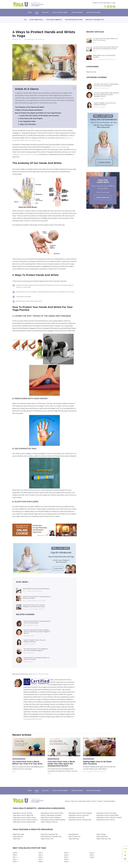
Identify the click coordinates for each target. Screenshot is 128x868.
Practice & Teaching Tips (95, 20)
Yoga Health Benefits (54, 20)
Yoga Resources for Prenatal (106, 813)
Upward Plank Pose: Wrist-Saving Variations (36, 589)
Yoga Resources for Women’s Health (109, 818)
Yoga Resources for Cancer (106, 820)
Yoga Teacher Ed (74, 836)
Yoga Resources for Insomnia (78, 815)
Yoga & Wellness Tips (103, 839)
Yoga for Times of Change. (41, 674)
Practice (45, 12)
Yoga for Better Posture (49, 822)
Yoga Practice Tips (47, 839)
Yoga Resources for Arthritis (22, 813)
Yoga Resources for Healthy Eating (53, 820)
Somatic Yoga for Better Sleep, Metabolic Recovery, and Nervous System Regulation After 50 (37, 632)
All (26, 20)
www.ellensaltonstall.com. (33, 719)
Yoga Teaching (73, 839)
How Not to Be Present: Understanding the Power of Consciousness (37, 622)
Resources (74, 801)
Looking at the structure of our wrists (26, 154)
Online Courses (77, 12)
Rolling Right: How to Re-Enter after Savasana (104, 56)
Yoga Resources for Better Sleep (24, 818)
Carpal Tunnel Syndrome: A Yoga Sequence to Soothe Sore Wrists (37, 597)
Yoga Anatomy (18, 836)
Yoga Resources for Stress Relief (107, 815)
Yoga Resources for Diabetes (51, 818)
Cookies (100, 801)
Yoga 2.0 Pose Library (60, 12)
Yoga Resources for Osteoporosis (80, 820)
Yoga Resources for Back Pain (23, 815)
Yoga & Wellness (102, 836)
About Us (67, 801)
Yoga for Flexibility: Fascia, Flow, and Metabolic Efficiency (34, 641)
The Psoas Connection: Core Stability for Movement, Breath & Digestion (36, 650)
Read (37, 12)
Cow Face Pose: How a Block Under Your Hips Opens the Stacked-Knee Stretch (105, 48)
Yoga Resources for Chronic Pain (52, 813)
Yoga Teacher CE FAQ (85, 801)
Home (30, 12)
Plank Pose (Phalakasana (59, 147)
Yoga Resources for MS (76, 818)
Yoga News (17, 839)
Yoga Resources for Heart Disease (80, 813)
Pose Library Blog (36, 20)
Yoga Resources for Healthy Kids (24, 822)
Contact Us (95, 3)
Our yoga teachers (93, 12)
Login (114, 3)
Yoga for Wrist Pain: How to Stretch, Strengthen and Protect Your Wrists (34, 606)
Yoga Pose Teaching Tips (49, 834)
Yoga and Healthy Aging (74, 20)
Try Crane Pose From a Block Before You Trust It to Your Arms (105, 39)
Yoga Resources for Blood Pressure (25, 820)
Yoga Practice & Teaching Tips (51, 836)
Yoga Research (74, 834)
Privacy (94, 801)
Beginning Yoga (91, 72)
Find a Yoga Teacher (105, 3)
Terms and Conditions (109, 801)
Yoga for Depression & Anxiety (51, 815)
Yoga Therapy (101, 834)
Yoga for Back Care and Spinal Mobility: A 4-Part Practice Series (37, 658)
